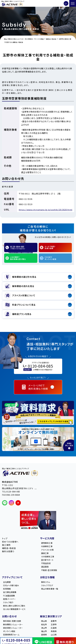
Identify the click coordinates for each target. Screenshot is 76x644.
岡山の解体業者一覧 (50, 589)
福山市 (44, 631)
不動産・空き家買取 (49, 570)
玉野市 (54, 624)
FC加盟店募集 (9, 596)
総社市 (44, 624)
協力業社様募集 (10, 592)
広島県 (54, 628)
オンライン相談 (9, 631)
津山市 (44, 628)
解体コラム (46, 582)
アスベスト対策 (47, 550)
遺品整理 (45, 567)
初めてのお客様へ (10, 542)
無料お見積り (8, 551)
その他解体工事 (48, 557)
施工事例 (6, 545)
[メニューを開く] (73, 3)
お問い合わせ (9, 616)
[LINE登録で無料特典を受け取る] (38, 413)
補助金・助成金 (9, 548)
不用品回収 (46, 563)
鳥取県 (54, 631)
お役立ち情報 (47, 577)
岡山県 (44, 621)
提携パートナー (9, 599)
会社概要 (7, 582)
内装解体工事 (47, 546)
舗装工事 (45, 553)
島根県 (44, 635)
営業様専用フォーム (11, 635)
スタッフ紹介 (8, 602)
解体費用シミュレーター (13, 624)
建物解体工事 (47, 543)
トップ (5, 538)
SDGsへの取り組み (11, 585)
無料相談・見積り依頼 (12, 621)
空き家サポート (47, 560)
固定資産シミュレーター (13, 628)
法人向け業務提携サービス (14, 609)
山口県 (54, 635)
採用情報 (7, 589)
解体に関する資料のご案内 (14, 606)
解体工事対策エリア (51, 616)
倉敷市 (54, 621)
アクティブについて (12, 577)
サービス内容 (47, 538)
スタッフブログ (47, 585)
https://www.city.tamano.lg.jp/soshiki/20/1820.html (46, 210)
